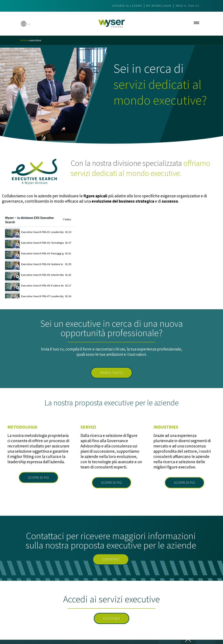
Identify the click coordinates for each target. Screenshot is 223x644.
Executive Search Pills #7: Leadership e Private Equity (42, 296)
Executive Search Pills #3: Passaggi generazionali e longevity (42, 253)
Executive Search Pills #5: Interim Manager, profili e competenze (42, 275)
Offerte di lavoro (123, 6)
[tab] (38, 232)
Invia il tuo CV (187, 6)
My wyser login (157, 6)
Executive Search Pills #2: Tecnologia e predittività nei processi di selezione (42, 243)
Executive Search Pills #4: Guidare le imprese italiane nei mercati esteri (42, 264)
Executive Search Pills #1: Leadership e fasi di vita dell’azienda (42, 232)
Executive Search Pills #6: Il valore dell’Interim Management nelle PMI (42, 286)
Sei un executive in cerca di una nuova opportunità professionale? (112, 328)
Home (24, 40)
